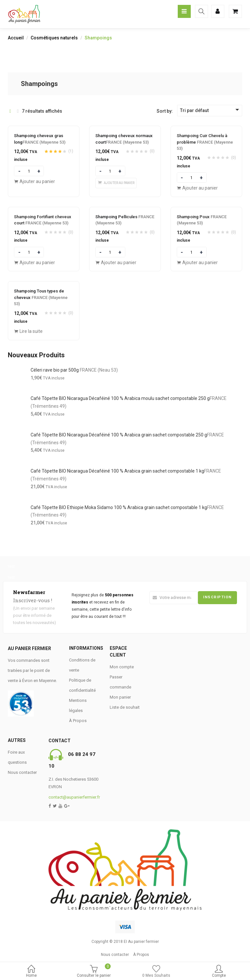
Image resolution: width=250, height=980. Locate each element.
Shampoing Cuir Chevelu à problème (205, 142)
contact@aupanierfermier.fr (74, 797)
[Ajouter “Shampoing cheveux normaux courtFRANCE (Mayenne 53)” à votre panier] (116, 183)
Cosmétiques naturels (54, 38)
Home (31, 972)
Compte (219, 972)
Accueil (16, 38)
